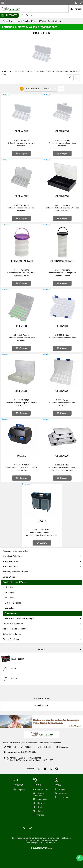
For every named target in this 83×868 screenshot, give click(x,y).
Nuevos (41, 650)
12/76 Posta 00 (18, 659)
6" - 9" (14, 669)
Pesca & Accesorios (12, 21)
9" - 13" (14, 679)
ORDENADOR (42, 33)
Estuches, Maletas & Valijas (34, 21)
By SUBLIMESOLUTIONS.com (41, 848)
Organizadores (54, 21)
